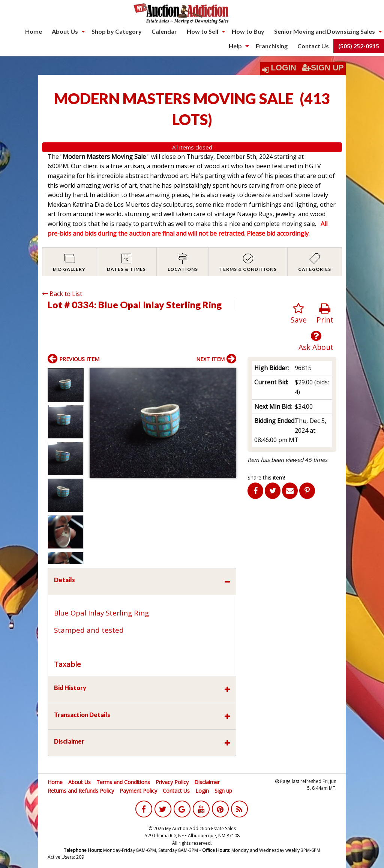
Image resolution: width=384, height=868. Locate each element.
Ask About (316, 341)
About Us (65, 31)
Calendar (164, 31)
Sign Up (323, 68)
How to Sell (202, 31)
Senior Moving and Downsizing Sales (325, 31)
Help (235, 46)
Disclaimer (207, 782)
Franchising (272, 46)
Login (283, 68)
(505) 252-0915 (359, 46)
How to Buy (248, 31)
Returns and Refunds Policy (81, 791)
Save (299, 314)
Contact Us (313, 46)
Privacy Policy (172, 782)
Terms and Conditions (123, 782)
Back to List (62, 294)
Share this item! (266, 477)
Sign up (223, 791)
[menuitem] (34, 31)
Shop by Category (117, 31)
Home (34, 31)
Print (325, 314)
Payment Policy (138, 791)
